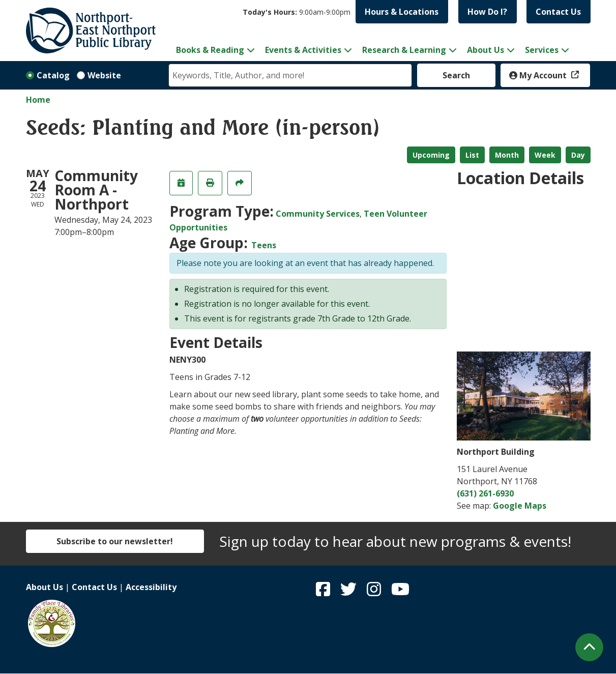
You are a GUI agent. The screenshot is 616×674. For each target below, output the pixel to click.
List (472, 155)
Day (578, 155)
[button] (297, 12)
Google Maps (520, 506)
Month (507, 155)
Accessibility (151, 587)
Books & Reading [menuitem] (210, 50)
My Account (539, 75)
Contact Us (558, 12)
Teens (264, 245)
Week (545, 155)
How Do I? (487, 12)
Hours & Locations (402, 12)
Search (456, 75)
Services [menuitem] (542, 50)
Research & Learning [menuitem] (404, 50)
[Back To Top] (589, 647)
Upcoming (431, 155)
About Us (45, 587)
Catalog (53, 75)
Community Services (318, 214)
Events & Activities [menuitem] (303, 50)
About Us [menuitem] (486, 50)
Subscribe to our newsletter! (115, 541)
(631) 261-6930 (485, 493)
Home (38, 100)
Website (104, 75)
